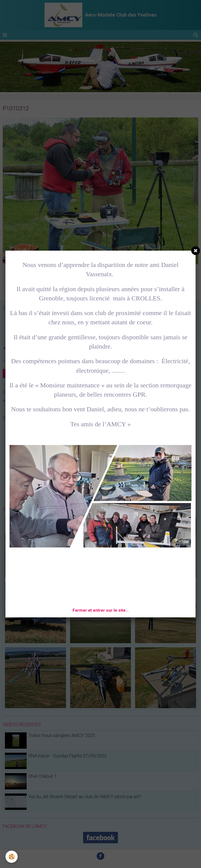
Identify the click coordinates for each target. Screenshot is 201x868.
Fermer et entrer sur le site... (101, 610)
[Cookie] (12, 857)
